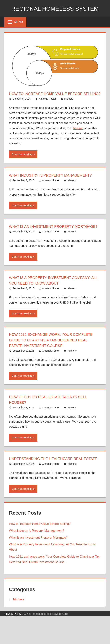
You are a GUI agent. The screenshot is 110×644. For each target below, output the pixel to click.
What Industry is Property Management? (37, 559)
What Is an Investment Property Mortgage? (38, 565)
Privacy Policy (13, 642)
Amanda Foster (47, 104)
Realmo (78, 134)
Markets (69, 104)
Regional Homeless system (55, 8)
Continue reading (22, 160)
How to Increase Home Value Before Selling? (40, 552)
